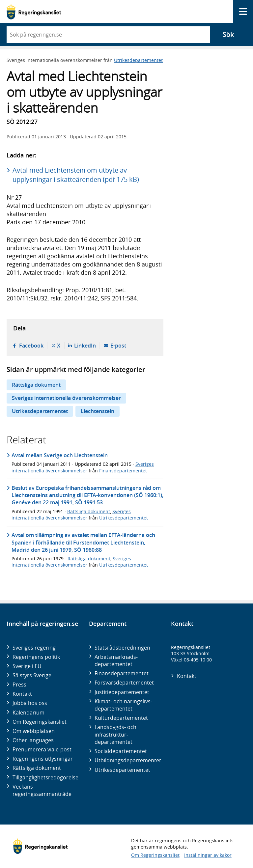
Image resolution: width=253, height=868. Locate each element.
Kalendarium (28, 713)
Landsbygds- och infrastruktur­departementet (115, 734)
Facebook (31, 346)
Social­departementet (121, 751)
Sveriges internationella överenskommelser (66, 398)
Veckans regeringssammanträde (42, 790)
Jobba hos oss (30, 703)
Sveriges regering (34, 648)
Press (19, 685)
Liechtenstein (98, 411)
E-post (118, 346)
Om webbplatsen (34, 731)
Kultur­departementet (121, 718)
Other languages (33, 740)
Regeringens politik (36, 657)
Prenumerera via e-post (42, 749)
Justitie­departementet (122, 692)
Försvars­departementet (124, 683)
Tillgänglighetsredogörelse (45, 777)
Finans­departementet (122, 673)
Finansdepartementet (123, 471)
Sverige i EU (27, 666)
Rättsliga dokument (36, 385)
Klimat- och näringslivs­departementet (123, 705)
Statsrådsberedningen (122, 648)
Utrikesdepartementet (138, 60)
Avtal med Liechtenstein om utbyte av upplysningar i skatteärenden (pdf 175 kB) (76, 175)
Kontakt (22, 694)
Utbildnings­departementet (128, 760)
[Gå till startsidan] (34, 12)
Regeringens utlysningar (43, 759)
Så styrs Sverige (32, 675)
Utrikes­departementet (122, 770)
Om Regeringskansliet (40, 722)
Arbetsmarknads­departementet (116, 660)
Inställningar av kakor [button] (208, 855)
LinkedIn (85, 346)
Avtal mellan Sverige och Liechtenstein (60, 455)
